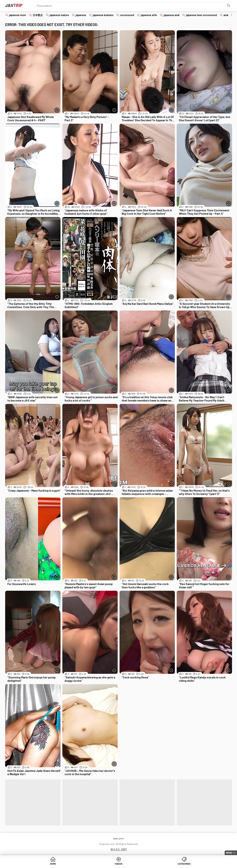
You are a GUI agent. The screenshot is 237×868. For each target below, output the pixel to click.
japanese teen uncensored (201, 15)
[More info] (57, 110)
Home (90, 864)
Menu (229, 853)
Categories (147, 864)
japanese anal (171, 15)
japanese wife (149, 15)
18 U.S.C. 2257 (119, 849)
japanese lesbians (103, 15)
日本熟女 (38, 15)
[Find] (228, 6)
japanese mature (59, 15)
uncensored (127, 15)
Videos (118, 864)
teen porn (118, 838)
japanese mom (18, 15)
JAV (15, 6)
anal (226, 15)
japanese (81, 15)
